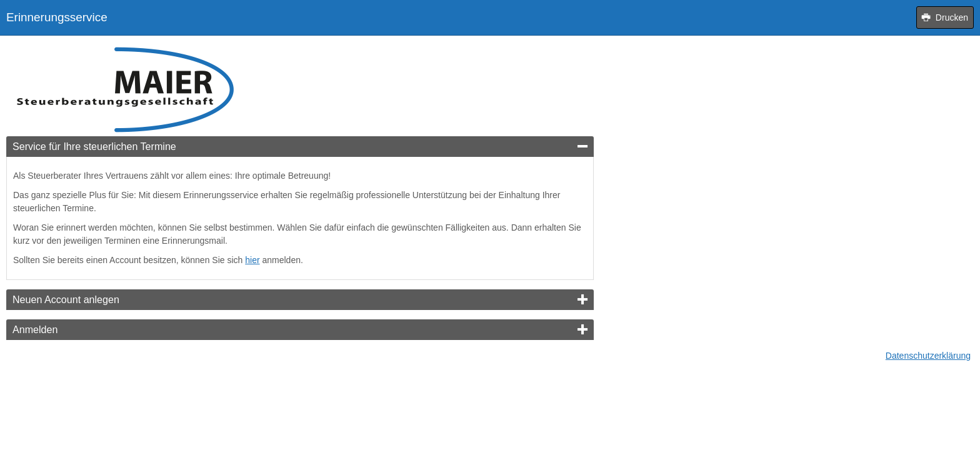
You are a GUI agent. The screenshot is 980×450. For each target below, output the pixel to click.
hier (252, 260)
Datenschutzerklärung (928, 356)
